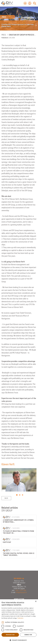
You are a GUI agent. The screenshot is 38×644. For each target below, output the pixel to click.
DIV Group (10, 3)
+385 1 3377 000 (20, 590)
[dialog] (19, 622)
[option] (19, 480)
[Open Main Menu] (30, 3)
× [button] (36, 601)
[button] (19, 640)
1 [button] (17, 495)
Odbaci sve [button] (28, 635)
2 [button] (20, 495)
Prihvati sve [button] (10, 635)
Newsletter (19, 599)
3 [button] (23, 495)
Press (4, 35)
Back (6, 498)
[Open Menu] (25, 3)
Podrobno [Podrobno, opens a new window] (20, 618)
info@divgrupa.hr (21, 592)
